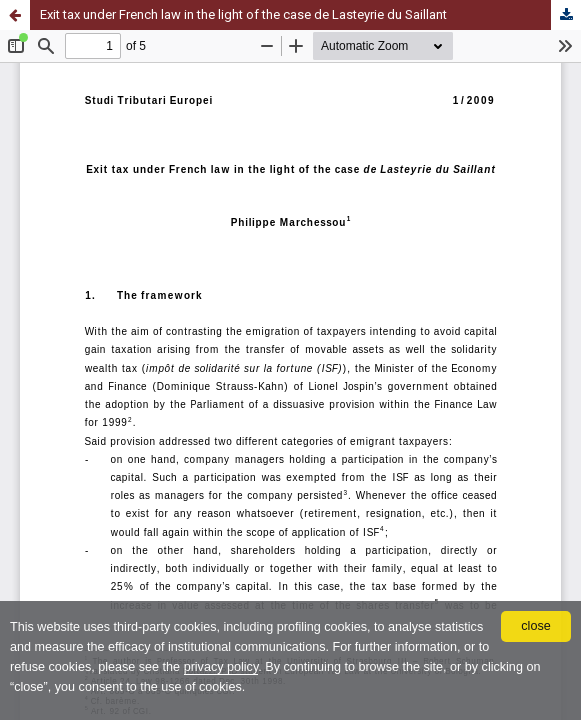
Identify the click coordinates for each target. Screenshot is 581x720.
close (535, 626)
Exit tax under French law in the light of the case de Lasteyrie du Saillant (243, 14)
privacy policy (221, 667)
